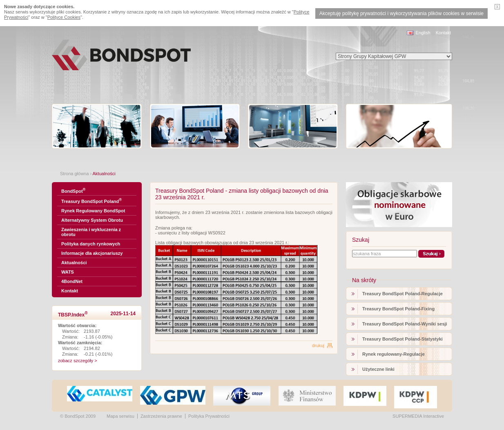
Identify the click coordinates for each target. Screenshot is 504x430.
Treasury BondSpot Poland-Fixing (398, 309)
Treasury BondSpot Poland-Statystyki (403, 339)
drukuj (318, 345)
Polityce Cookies (64, 17)
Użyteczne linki (378, 369)
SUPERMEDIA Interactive (418, 416)
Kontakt (443, 33)
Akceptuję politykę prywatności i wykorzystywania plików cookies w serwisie (401, 13)
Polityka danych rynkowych (91, 244)
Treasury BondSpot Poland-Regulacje (403, 294)
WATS (68, 272)
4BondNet (72, 281)
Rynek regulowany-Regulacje (394, 354)
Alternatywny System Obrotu (92, 220)
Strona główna (74, 174)
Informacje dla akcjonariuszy (92, 253)
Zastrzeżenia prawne (161, 416)
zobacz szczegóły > (78, 361)
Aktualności (74, 263)
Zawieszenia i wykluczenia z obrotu (91, 232)
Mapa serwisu (120, 416)
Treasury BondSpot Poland (91, 201)
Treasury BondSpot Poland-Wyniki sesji (405, 324)
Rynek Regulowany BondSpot (93, 211)
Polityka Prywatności (209, 416)
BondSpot (73, 190)
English (423, 33)
